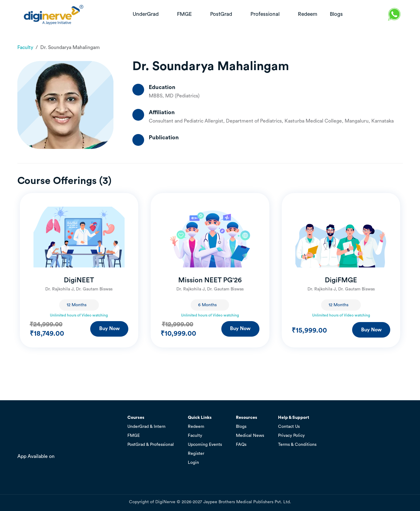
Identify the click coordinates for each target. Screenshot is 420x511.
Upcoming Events (205, 445)
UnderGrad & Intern (146, 427)
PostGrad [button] (222, 14)
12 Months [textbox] (77, 305)
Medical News (250, 436)
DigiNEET (79, 280)
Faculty (25, 47)
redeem (308, 14)
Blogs (241, 427)
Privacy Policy (291, 436)
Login (193, 463)
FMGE (134, 436)
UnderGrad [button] (146, 14)
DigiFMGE (341, 280)
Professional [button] (266, 14)
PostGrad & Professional (151, 445)
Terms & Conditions (297, 445)
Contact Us (289, 427)
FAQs (241, 445)
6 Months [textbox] (207, 305)
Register (196, 454)
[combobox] (79, 305)
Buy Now (109, 329)
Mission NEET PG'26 (210, 280)
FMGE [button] (185, 14)
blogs (336, 14)
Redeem (196, 427)
